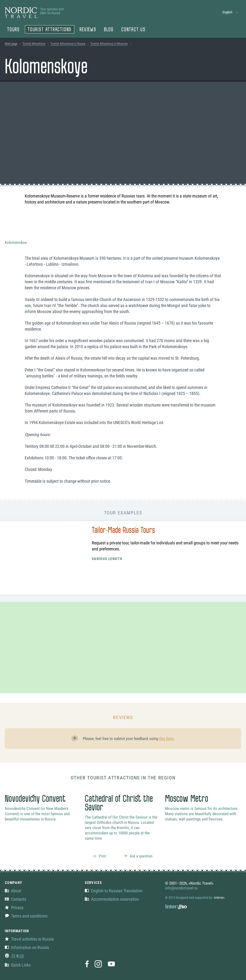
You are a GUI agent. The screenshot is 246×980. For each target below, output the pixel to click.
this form (166, 739)
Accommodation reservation (112, 899)
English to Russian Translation (114, 891)
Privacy (14, 908)
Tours (13, 30)
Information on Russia (27, 947)
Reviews (88, 30)
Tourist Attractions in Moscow (109, 44)
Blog (109, 30)
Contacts (15, 899)
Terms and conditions (26, 916)
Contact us (133, 30)
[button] (231, 12)
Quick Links (18, 965)
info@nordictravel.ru (181, 888)
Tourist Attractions (50, 30)
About (13, 891)
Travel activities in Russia (29, 939)
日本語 (14, 956)
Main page (11, 44)
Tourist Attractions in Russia (68, 44)
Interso (219, 898)
